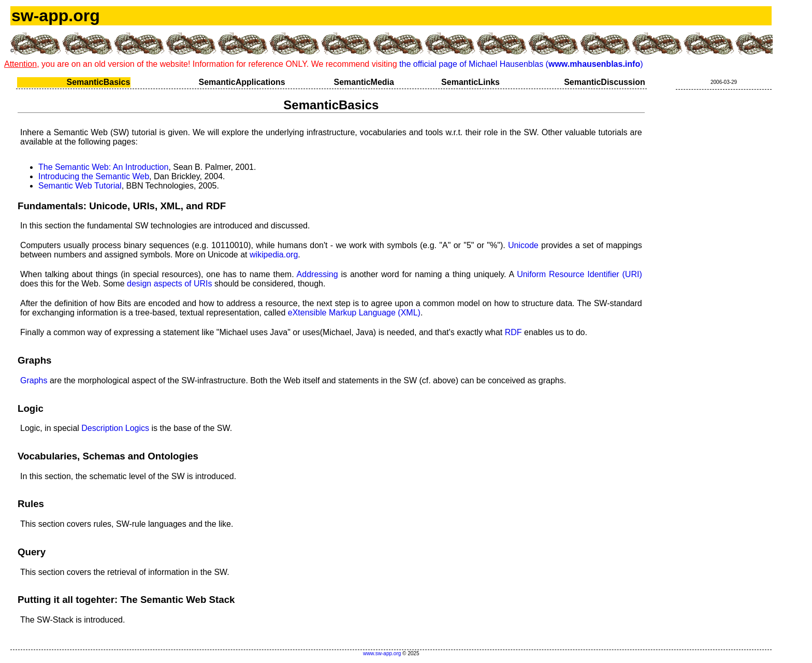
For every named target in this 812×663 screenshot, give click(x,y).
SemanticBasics (99, 82)
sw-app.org (56, 16)
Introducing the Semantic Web (94, 176)
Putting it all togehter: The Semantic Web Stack (126, 600)
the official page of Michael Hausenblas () (521, 64)
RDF (513, 332)
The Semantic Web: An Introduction (103, 167)
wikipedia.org (274, 255)
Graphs (34, 360)
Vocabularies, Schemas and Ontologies (108, 456)
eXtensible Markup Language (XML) (354, 313)
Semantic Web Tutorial (80, 186)
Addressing (317, 274)
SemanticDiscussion (605, 82)
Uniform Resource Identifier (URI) (579, 274)
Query (32, 552)
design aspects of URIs (170, 284)
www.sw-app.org (382, 653)
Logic (31, 408)
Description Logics (115, 428)
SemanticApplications (242, 82)
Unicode (523, 245)
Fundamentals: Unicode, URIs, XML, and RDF (122, 206)
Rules (31, 504)
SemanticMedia (364, 82)
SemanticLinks (470, 82)
